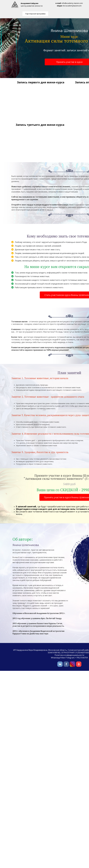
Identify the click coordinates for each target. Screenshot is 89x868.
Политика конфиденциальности (69, 655)
